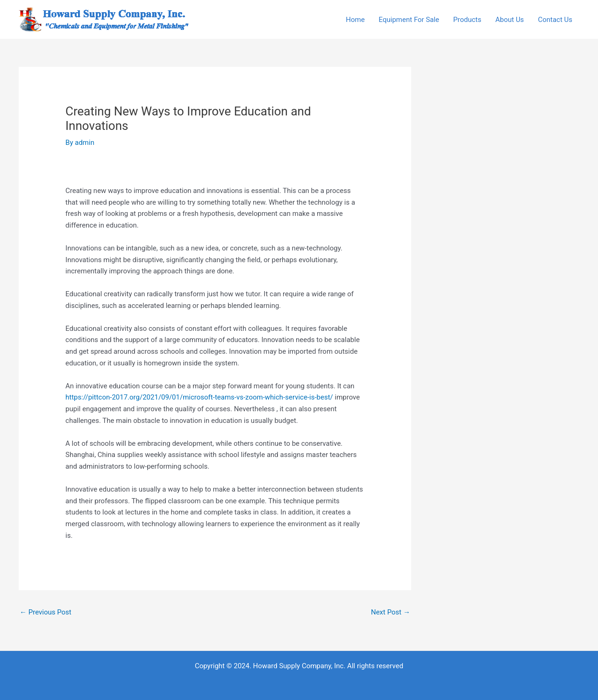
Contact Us (555, 20)
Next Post (391, 612)
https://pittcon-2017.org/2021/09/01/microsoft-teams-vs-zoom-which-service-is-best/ (199, 397)
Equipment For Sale (409, 20)
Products (467, 20)
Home (355, 20)
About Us (509, 20)
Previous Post (46, 612)
